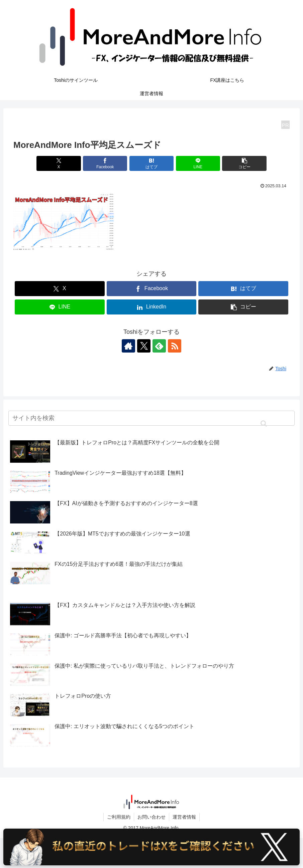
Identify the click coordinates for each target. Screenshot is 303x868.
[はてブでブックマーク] (151, 163)
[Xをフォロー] (144, 346)
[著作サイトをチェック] (128, 346)
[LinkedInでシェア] (151, 307)
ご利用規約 (119, 817)
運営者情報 (184, 817)
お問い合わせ (151, 817)
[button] (244, 163)
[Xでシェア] (59, 163)
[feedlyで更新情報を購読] (159, 346)
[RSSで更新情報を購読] (175, 346)
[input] (152, 418)
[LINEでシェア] (198, 163)
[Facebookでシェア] (105, 163)
